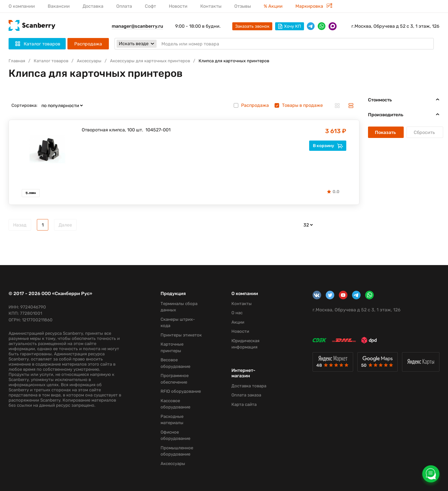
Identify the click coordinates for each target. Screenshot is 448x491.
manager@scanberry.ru (137, 26)
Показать (386, 132)
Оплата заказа (246, 395)
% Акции (273, 6)
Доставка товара (249, 386)
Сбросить (425, 132)
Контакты (211, 6)
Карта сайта (244, 404)
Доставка (93, 6)
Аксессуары (89, 61)
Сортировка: (24, 105)
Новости (178, 6)
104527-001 (158, 130)
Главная (17, 61)
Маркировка (314, 6)
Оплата (124, 6)
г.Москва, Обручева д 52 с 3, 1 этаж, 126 (395, 26)
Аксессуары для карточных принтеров (150, 61)
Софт (150, 6)
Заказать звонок (252, 26)
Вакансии (59, 6)
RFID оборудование (181, 391)
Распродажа (88, 44)
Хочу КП (290, 26)
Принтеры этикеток (181, 335)
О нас (237, 313)
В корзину (328, 146)
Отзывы (243, 6)
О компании (22, 6)
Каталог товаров (51, 61)
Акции (238, 322)
